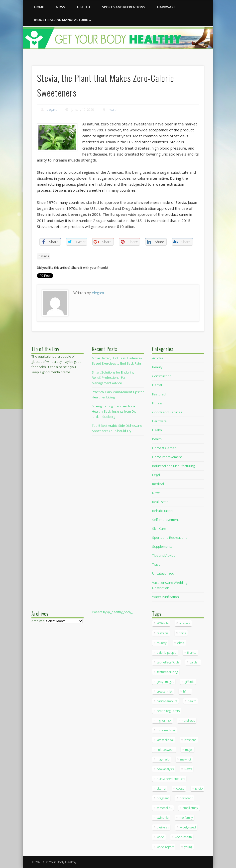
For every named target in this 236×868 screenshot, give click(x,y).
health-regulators (168, 711)
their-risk (163, 827)
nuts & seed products (171, 779)
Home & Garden (164, 448)
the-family (186, 818)
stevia (45, 256)
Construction (162, 376)
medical (158, 484)
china (183, 633)
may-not (186, 759)
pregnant (163, 798)
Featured (159, 394)
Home (39, 7)
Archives (38, 621)
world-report (165, 847)
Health (157, 430)
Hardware (166, 7)
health (84, 7)
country (162, 643)
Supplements (162, 546)
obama (161, 788)
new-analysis (165, 769)
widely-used (188, 827)
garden (195, 662)
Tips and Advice (164, 555)
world (160, 837)
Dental (157, 385)
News (60, 7)
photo (199, 788)
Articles (158, 358)
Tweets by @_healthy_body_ (112, 612)
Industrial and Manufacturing (63, 20)
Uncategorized (163, 573)
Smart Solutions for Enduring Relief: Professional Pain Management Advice (113, 378)
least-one (190, 740)
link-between (166, 750)
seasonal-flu (164, 808)
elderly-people (167, 653)
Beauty (157, 367)
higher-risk (164, 721)
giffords (189, 682)
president (186, 798)
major (189, 750)
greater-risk (165, 691)
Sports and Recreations (124, 7)
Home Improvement (167, 457)
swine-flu (163, 818)
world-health (183, 837)
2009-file (163, 623)
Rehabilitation (162, 511)
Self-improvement (166, 520)
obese (180, 788)
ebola (181, 643)
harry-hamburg (167, 701)
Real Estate (160, 502)
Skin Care (159, 529)
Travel (157, 564)
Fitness (157, 403)
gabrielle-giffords (168, 662)
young (188, 847)
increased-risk (166, 730)
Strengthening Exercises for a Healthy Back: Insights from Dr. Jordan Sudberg (114, 411)
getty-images (165, 682)
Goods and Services (167, 412)
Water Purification (166, 597)
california (163, 633)
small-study (190, 808)
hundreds (188, 721)
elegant (52, 110)
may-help (163, 759)
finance (192, 653)
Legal (156, 475)
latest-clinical (165, 740)
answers (185, 623)
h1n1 (187, 691)
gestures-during (167, 672)
